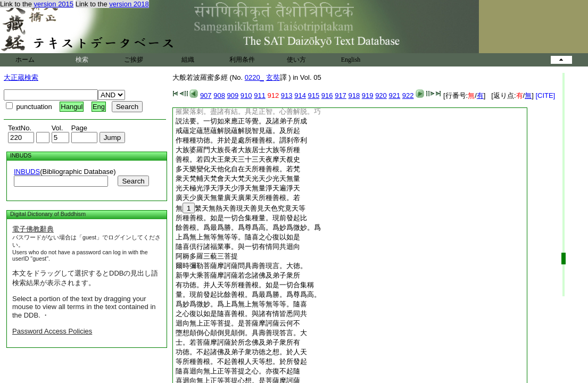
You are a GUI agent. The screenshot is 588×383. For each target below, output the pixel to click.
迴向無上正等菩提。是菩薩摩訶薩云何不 (238, 323)
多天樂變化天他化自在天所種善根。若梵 (238, 169)
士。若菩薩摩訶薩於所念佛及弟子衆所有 (238, 342)
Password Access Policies (52, 331)
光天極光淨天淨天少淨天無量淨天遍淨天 (238, 188)
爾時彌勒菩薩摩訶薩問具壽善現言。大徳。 (241, 266)
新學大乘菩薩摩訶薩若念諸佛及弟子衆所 (238, 275)
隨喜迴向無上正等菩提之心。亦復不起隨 (238, 371)
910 (246, 95)
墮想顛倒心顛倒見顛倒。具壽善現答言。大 (241, 333)
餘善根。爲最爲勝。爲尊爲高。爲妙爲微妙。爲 (248, 227)
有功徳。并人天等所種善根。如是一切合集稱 (245, 285)
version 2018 (129, 4)
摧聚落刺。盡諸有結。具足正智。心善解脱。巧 (248, 111)
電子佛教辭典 (33, 229)
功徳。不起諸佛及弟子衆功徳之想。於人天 (241, 352)
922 (408, 95)
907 (206, 95)
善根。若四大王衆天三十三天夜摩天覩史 (238, 159)
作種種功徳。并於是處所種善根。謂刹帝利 (241, 140)
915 (314, 95)
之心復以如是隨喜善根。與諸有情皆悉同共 (241, 314)
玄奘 (273, 77)
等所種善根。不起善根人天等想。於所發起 (241, 361)
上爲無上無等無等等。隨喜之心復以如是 (238, 237)
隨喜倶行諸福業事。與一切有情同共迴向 (238, 247)
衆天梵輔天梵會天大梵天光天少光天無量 (238, 178)
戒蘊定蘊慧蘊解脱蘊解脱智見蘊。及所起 (238, 131)
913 (287, 95)
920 (381, 95)
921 (394, 95)
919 (368, 95)
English (351, 60)
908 (219, 95)
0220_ (254, 77)
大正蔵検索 (21, 77)
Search (133, 181)
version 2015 (54, 4)
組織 (188, 60)
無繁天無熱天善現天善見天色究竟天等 (241, 208)
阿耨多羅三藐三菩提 (207, 256)
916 (327, 95)
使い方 (296, 60)
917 (341, 95)
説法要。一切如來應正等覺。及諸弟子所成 (241, 121)
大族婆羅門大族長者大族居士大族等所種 (238, 150)
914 (300, 95)
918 (354, 95)
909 (233, 95)
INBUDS (27, 172)
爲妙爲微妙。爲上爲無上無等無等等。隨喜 (241, 304)
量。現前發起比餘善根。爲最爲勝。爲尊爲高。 (248, 294)
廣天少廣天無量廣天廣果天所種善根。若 (238, 198)
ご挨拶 (134, 60)
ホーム (25, 60)
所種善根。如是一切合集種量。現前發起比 (241, 218)
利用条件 (242, 60)
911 (260, 95)
